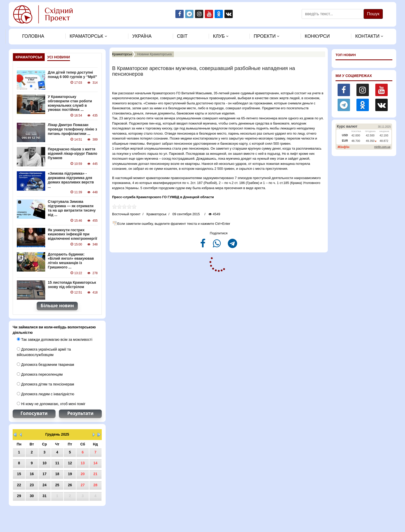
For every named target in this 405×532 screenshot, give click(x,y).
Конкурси (317, 36)
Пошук (373, 14)
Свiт (182, 36)
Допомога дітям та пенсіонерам (45, 384)
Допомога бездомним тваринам (45, 365)
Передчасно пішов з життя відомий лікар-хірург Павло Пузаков (72, 153)
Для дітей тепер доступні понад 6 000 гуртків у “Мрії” (72, 75)
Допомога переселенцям (40, 374)
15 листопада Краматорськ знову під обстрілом (72, 285)
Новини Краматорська (154, 54)
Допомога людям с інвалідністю (45, 394)
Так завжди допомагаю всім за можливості (54, 340)
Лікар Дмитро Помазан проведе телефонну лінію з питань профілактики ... (72, 129)
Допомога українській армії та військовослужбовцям (44, 352)
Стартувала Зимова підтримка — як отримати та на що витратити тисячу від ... (72, 208)
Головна (33, 36)
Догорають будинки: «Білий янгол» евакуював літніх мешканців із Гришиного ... (71, 261)
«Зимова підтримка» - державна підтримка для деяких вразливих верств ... (71, 180)
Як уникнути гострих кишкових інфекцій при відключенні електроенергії (72, 234)
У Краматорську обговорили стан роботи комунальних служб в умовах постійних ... (70, 103)
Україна (142, 36)
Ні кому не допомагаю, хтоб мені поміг (51, 404)
